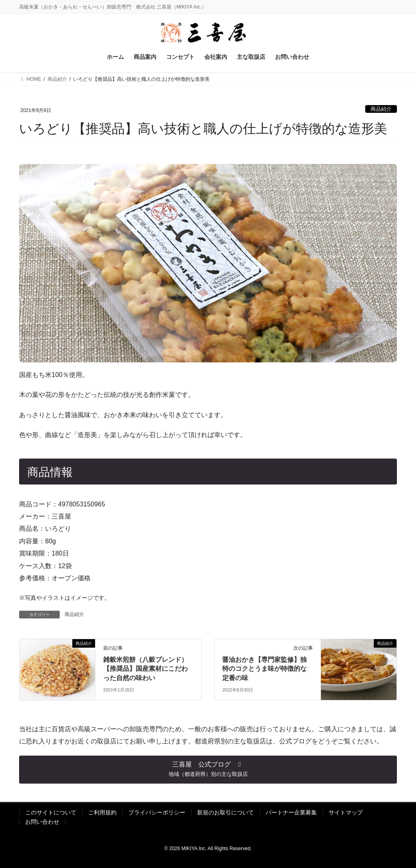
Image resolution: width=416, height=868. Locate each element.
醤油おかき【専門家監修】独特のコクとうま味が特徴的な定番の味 (264, 669)
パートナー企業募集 (291, 812)
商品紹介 (381, 109)
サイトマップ (346, 812)
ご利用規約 (102, 812)
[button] (208, 770)
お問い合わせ (42, 822)
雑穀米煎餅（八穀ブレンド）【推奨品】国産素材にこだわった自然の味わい (145, 669)
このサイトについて (51, 812)
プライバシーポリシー (157, 812)
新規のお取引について (225, 812)
